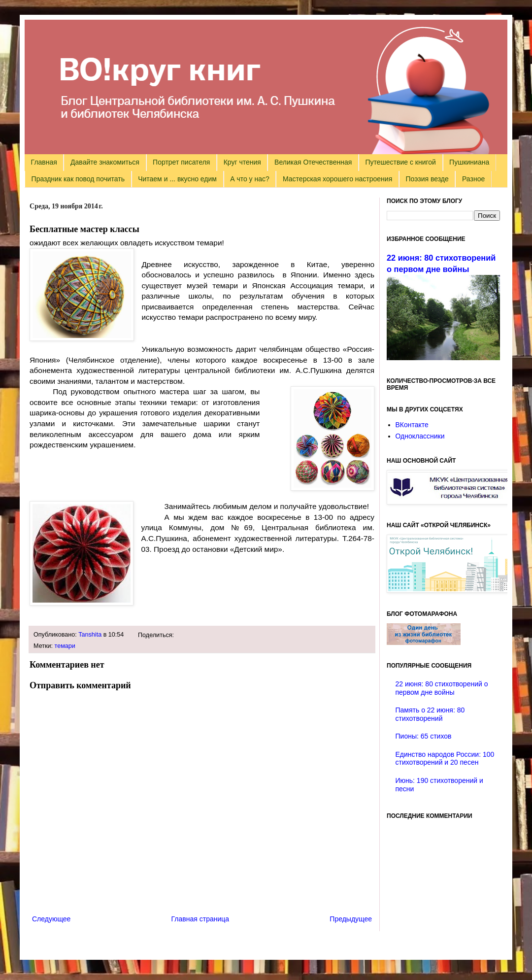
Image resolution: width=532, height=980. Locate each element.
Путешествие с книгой (400, 162)
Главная (44, 162)
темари (65, 646)
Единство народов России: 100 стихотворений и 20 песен (445, 759)
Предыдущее (351, 919)
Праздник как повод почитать (78, 179)
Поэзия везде (427, 179)
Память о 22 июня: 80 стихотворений (430, 714)
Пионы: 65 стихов (424, 736)
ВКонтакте (412, 425)
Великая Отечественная (313, 162)
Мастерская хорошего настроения (337, 179)
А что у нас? (250, 179)
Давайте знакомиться (105, 162)
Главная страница (200, 919)
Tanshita (90, 635)
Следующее (51, 919)
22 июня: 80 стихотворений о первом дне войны (442, 688)
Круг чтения (242, 162)
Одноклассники (420, 436)
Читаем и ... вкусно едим (177, 179)
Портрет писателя (181, 162)
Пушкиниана (469, 162)
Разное (473, 179)
